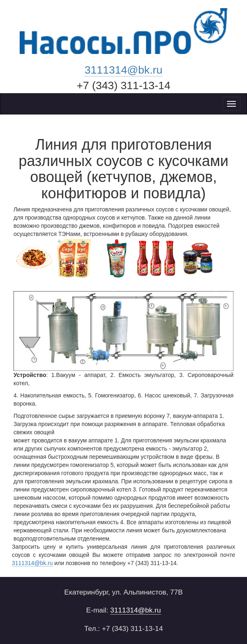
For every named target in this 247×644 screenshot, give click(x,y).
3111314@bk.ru (123, 70)
